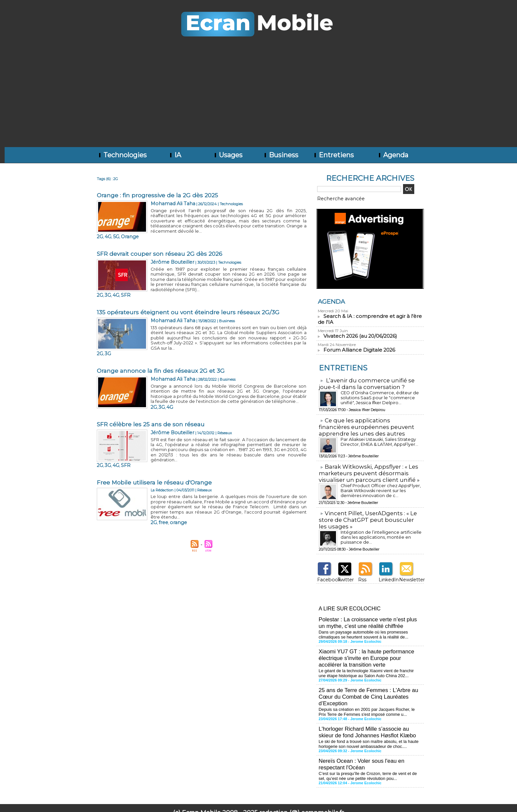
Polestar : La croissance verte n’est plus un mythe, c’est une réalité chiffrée (369, 616)
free (160, 488)
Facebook (325, 574)
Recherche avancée (334, 198)
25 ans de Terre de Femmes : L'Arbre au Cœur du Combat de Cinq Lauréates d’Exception (366, 685)
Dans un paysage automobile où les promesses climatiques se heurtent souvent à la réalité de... (361, 626)
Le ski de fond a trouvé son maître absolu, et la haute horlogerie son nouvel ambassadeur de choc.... (366, 728)
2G (153, 228)
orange (171, 488)
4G (160, 228)
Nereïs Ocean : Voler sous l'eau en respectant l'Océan (360, 748)
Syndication (268, 801)
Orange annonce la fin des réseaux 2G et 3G (162, 351)
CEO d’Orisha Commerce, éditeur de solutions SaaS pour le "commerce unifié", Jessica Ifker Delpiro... (380, 396)
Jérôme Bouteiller (166, 255)
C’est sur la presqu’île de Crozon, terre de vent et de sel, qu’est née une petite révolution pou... (368, 758)
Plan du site (237, 801)
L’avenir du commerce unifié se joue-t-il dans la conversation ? (364, 382)
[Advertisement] (259, 97)
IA (175, 155)
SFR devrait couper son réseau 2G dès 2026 (161, 247)
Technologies (122, 155)
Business (281, 155)
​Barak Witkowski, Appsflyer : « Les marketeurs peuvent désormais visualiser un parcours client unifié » (366, 470)
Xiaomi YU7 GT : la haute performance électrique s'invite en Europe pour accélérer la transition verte (369, 649)
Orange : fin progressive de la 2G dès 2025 (159, 195)
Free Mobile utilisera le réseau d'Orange (156, 455)
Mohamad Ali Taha (167, 203)
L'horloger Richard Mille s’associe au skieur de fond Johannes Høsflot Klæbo (369, 718)
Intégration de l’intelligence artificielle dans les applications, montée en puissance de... (381, 530)
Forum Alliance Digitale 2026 (356, 349)
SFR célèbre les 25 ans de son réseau (151, 403)
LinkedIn (386, 574)
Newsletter (408, 574)
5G (166, 228)
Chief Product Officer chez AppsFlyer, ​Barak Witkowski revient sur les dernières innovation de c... (379, 487)
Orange (177, 228)
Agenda (393, 155)
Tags (287, 801)
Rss (361, 574)
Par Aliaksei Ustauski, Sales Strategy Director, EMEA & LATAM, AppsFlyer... (377, 439)
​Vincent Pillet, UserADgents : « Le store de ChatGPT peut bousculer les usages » (368, 515)
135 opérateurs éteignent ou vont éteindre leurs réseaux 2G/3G (190, 299)
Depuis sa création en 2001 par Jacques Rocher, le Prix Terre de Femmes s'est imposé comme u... (368, 698)
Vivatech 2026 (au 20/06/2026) (359, 335)
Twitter (343, 574)
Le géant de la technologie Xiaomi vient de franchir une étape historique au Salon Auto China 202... (367, 662)
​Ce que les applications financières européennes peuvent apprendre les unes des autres (368, 425)
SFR (174, 280)
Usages (228, 155)
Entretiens (333, 155)
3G (159, 280)
